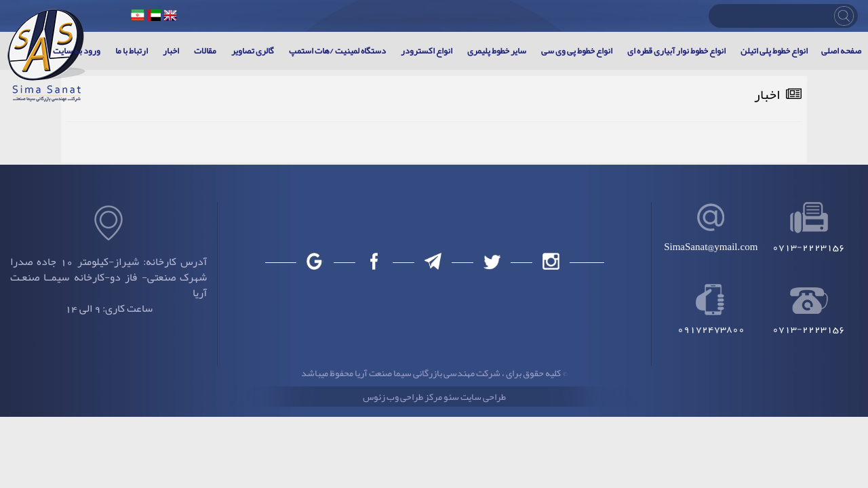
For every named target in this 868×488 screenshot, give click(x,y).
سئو (451, 396)
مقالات (205, 51)
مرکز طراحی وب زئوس (402, 396)
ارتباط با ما (132, 51)
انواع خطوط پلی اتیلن (774, 51)
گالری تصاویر (253, 51)
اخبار (171, 51)
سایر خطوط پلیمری (497, 51)
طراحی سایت (482, 396)
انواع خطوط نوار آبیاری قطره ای (676, 51)
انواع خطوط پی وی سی (577, 51)
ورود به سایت (77, 51)
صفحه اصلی (841, 51)
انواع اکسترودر (427, 51)
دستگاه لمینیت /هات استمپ (337, 51)
